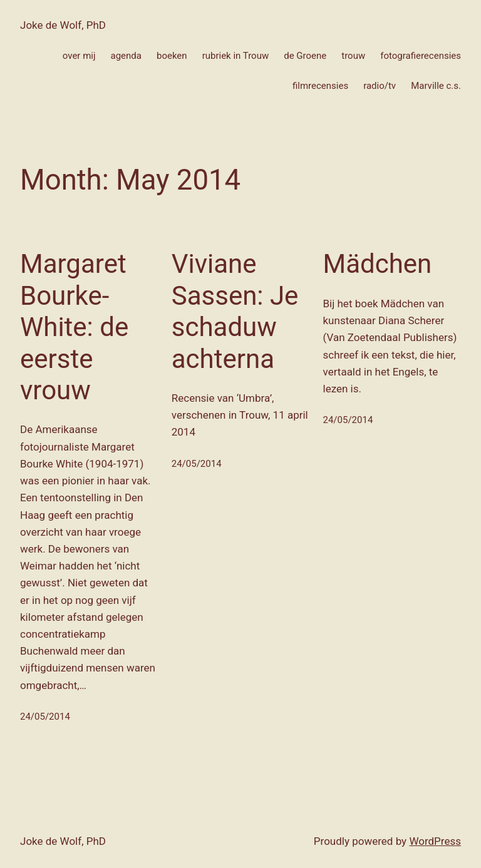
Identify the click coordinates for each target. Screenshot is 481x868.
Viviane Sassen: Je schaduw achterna (235, 311)
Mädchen (378, 264)
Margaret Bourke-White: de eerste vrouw (74, 327)
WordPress (435, 841)
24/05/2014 (45, 717)
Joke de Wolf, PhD (63, 25)
